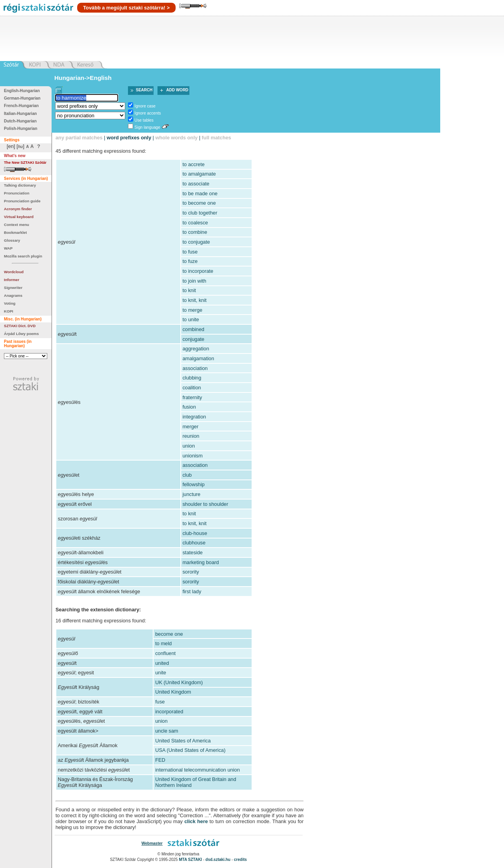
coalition (192, 388)
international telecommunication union (197, 770)
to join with (194, 281)
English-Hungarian (22, 91)
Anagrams (13, 295)
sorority (191, 572)
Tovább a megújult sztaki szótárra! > (126, 8)
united (162, 663)
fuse (160, 702)
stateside (192, 552)
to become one (199, 203)
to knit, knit (194, 300)
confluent (165, 653)
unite (161, 673)
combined (193, 329)
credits (240, 860)
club (187, 475)
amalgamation (198, 358)
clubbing (192, 378)
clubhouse (194, 543)
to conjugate (196, 242)
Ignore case (145, 106)
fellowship (193, 484)
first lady (192, 591)
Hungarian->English (83, 78)
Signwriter (13, 288)
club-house (195, 533)
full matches (216, 138)
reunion (191, 436)
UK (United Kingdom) (179, 682)
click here (196, 821)
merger (190, 427)
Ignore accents (148, 113)
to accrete (193, 164)
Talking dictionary (20, 185)
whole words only (176, 138)
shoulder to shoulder (205, 504)
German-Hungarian (22, 98)
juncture (191, 494)
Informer (12, 280)
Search (144, 90)
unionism (192, 456)
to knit (189, 290)
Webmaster (152, 843)
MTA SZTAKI (190, 860)
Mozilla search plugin (23, 256)
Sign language (147, 127)
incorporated (169, 712)
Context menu (17, 225)
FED (160, 760)
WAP (8, 248)
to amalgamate (199, 174)
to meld (163, 643)
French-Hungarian (21, 106)
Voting (10, 303)
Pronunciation (17, 193)
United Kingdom (173, 692)
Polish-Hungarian (21, 129)
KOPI (8, 311)
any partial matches (79, 138)
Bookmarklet (15, 232)
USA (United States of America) (190, 750)
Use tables (144, 120)
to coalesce (195, 223)
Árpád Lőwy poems (21, 334)
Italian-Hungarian (20, 114)
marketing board (200, 562)
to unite (191, 319)
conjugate (193, 339)
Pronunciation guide (22, 201)
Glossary (12, 240)
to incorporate (198, 271)
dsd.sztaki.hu (218, 860)
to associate (196, 184)
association (195, 368)
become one (169, 634)
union (188, 446)
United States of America (183, 741)
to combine (195, 232)
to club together (200, 213)
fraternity (192, 397)
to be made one (200, 193)
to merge (192, 310)
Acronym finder (18, 209)
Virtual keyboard (19, 217)
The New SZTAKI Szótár (25, 162)
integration (194, 417)
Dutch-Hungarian (20, 121)
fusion (189, 407)
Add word (177, 90)
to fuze (190, 261)
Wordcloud (14, 272)
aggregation (196, 349)
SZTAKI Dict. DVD (20, 326)
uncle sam (167, 731)
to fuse (190, 252)
